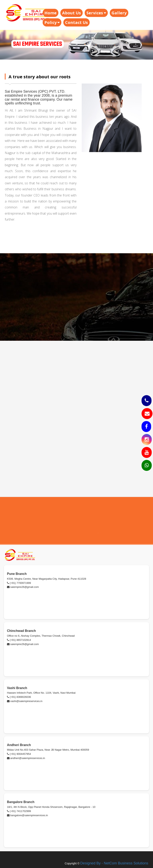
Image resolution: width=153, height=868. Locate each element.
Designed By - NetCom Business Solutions (114, 863)
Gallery (119, 13)
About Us (72, 13)
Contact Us (76, 22)
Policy (52, 22)
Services (96, 13)
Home (51, 13)
